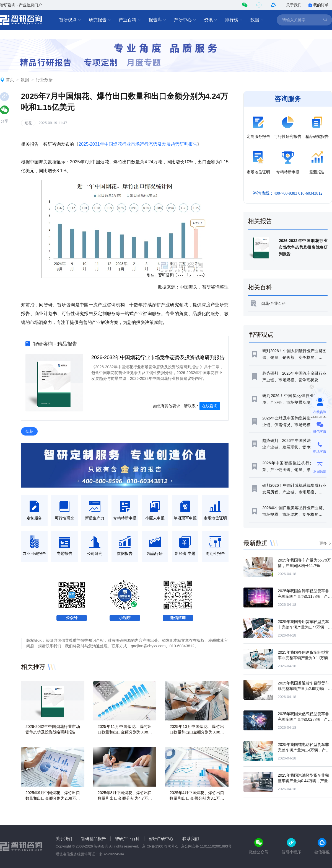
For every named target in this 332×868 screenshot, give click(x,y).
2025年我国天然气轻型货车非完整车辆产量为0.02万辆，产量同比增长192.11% (305, 719)
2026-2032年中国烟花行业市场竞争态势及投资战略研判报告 (158, 357)
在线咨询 (210, 406)
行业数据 (44, 80)
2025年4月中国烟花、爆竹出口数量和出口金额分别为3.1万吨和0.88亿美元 (197, 798)
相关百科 (260, 287)
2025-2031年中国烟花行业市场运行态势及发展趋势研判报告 (138, 144)
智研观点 (70, 20)
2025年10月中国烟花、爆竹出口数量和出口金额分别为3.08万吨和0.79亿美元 (197, 732)
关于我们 (294, 5)
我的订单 (318, 5)
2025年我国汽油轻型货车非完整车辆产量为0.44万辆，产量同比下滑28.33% (305, 781)
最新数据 (256, 543)
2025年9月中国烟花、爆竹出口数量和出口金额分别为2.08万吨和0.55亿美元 (53, 798)
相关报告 (260, 221)
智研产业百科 (127, 839)
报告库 (157, 20)
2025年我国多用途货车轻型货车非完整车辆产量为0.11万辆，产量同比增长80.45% (305, 658)
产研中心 (185, 20)
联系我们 (191, 839)
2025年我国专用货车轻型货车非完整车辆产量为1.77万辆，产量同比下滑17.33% (305, 627)
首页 (10, 80)
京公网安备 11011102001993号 (206, 846)
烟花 (28, 123)
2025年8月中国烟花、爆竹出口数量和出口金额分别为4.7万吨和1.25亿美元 (125, 798)
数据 (257, 20)
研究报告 (100, 20)
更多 (323, 543)
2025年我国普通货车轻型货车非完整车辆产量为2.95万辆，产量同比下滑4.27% (305, 689)
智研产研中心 (161, 839)
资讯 (211, 20)
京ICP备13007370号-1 (160, 846)
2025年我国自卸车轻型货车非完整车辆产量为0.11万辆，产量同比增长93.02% (305, 596)
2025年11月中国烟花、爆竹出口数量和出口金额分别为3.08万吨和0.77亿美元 (125, 732)
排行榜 (234, 20)
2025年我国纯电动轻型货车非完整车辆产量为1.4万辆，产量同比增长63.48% (304, 750)
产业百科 (130, 20)
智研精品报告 (94, 839)
